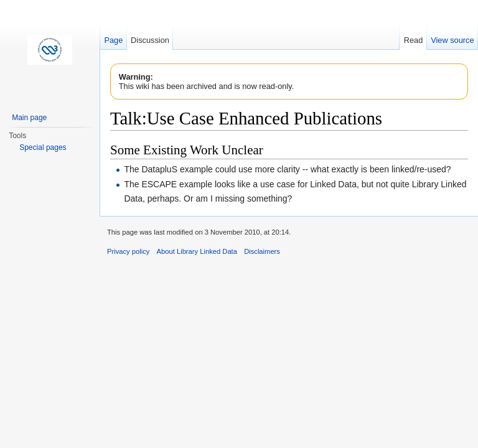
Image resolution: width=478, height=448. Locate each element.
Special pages (43, 147)
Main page (29, 118)
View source (452, 40)
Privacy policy (128, 251)
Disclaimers (262, 251)
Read (414, 40)
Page (113, 40)
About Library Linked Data (197, 251)
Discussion (150, 40)
